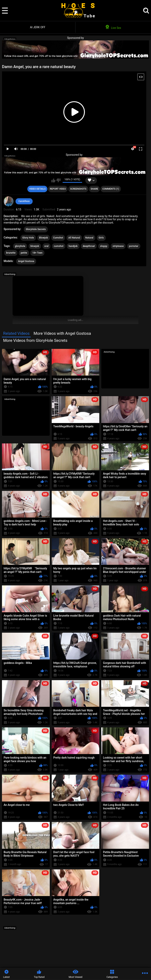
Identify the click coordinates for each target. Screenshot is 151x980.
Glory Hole (28, 238)
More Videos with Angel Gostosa (62, 333)
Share (94, 189)
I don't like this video (58, 180)
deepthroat (89, 246)
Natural (89, 238)
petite (24, 253)
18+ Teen (37, 253)
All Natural (74, 238)
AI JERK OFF (38, 27)
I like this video (53, 180)
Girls (101, 238)
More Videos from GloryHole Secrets (35, 340)
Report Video (58, 189)
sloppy (104, 246)
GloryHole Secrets (36, 229)
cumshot (59, 246)
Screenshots (78, 189)
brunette (11, 253)
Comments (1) (111, 189)
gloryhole (20, 246)
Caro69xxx (24, 201)
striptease (118, 246)
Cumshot (58, 238)
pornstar (134, 246)
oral (47, 246)
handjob (73, 246)
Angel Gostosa (26, 261)
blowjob (35, 246)
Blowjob (44, 238)
